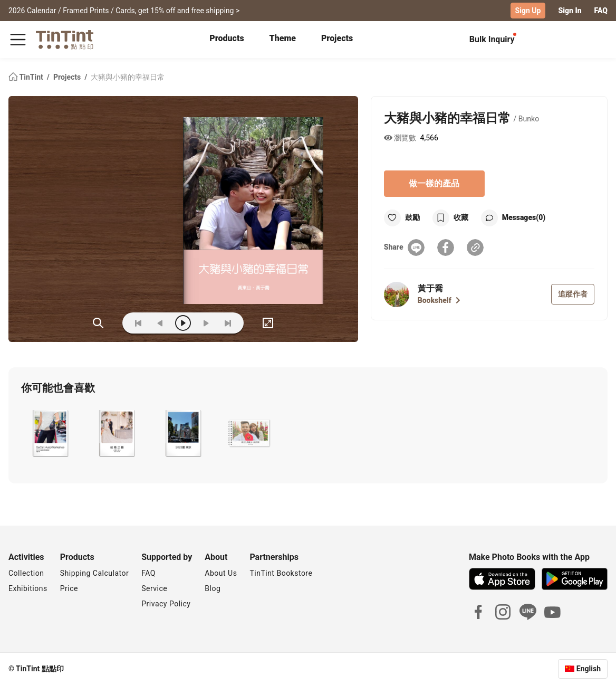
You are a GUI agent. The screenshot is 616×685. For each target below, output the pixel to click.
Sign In (570, 11)
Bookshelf (439, 300)
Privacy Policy (166, 604)
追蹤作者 (573, 294)
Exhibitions (28, 588)
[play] (183, 323)
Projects (337, 38)
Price (69, 588)
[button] (50, 433)
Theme (283, 38)
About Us (221, 573)
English (589, 669)
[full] (268, 323)
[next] (206, 323)
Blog (213, 588)
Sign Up (528, 11)
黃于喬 (430, 288)
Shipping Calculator (95, 573)
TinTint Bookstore (281, 573)
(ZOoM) (98, 323)
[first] (138, 323)
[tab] (227, 40)
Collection (26, 573)
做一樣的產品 (434, 183)
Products (227, 38)
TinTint (27, 77)
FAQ (601, 11)
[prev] (160, 323)
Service (154, 588)
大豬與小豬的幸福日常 (128, 77)
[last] (228, 323)
